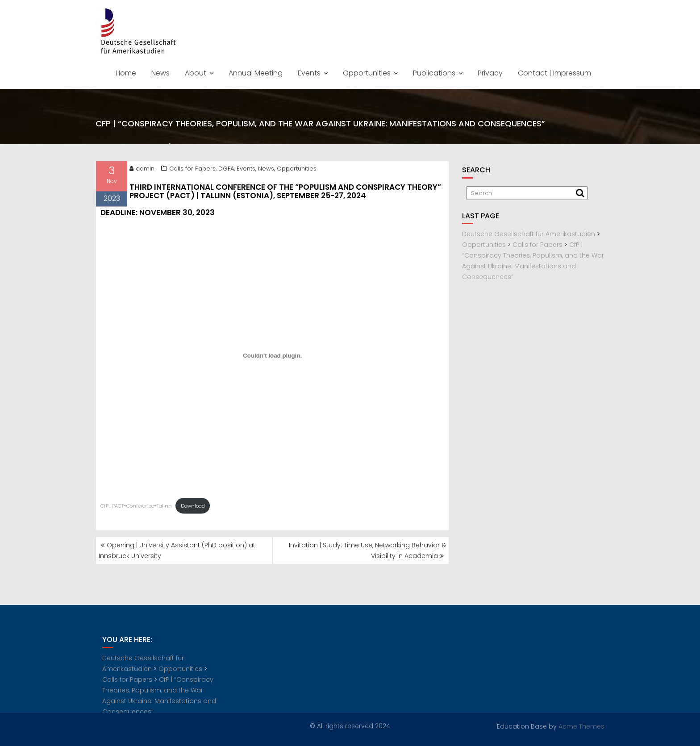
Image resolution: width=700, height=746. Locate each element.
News (160, 73)
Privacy (490, 73)
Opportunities (367, 73)
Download (193, 507)
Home (126, 73)
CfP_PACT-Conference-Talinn (136, 507)
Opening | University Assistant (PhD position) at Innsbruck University (177, 550)
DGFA (226, 170)
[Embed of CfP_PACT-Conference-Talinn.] (272, 357)
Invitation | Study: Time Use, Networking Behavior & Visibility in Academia (367, 550)
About (196, 73)
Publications (434, 73)
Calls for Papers (192, 170)
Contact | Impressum (554, 73)
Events (309, 73)
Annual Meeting (256, 73)
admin (142, 170)
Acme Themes (581, 726)
